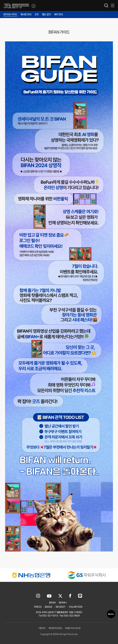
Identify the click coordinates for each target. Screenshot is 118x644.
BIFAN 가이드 (10, 14)
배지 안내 (58, 14)
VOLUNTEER (76, 607)
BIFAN (52, 603)
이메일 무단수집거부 (73, 628)
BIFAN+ (63, 603)
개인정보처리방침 (55, 628)
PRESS (38, 607)
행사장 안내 (26, 14)
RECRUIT (61, 607)
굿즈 (37, 14)
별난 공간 (46, 14)
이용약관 (42, 628)
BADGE (49, 607)
